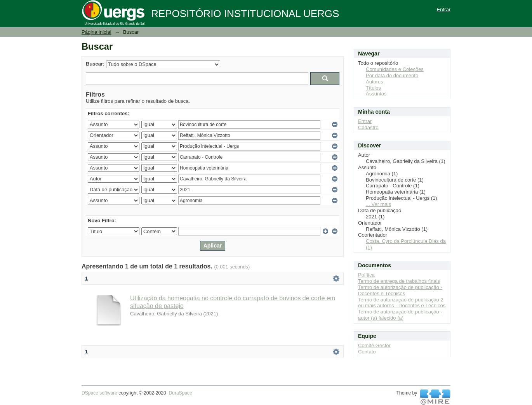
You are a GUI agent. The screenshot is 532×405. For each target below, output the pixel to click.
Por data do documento (392, 75)
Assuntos (376, 94)
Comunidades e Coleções (395, 69)
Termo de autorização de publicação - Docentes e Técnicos (400, 290)
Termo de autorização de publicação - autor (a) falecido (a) (400, 315)
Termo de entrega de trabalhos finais (399, 281)
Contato (367, 352)
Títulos (373, 88)
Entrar (444, 10)
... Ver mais (378, 204)
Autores (375, 82)
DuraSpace (180, 393)
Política (366, 275)
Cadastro (368, 127)
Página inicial (96, 32)
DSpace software (99, 393)
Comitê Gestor (374, 345)
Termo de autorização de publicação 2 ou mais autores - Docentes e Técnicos (402, 303)
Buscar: (95, 64)
